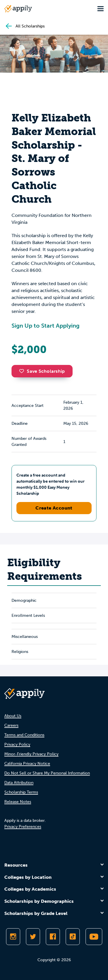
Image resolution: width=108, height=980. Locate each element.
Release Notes (18, 802)
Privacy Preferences (23, 827)
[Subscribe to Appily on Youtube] (94, 937)
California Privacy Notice (27, 764)
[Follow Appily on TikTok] (73, 937)
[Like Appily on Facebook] (53, 937)
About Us (13, 716)
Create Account (54, 508)
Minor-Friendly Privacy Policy (31, 754)
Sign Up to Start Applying (46, 326)
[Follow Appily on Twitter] (33, 937)
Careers (11, 725)
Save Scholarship (42, 371)
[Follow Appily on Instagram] (13, 937)
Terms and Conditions (24, 735)
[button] (23, 371)
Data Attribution (19, 783)
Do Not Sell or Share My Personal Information (47, 773)
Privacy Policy (17, 744)
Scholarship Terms (21, 792)
